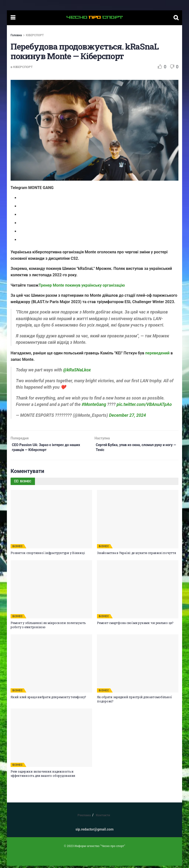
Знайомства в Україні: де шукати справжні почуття (136, 555)
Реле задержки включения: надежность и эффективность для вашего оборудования (43, 776)
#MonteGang (94, 404)
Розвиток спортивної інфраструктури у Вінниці (48, 555)
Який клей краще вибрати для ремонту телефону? (48, 699)
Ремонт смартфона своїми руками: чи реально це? (135, 625)
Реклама (84, 817)
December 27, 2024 (127, 415)
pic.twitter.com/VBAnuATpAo (144, 404)
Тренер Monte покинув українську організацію (82, 285)
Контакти (103, 817)
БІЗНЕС (18, 548)
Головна (16, 35)
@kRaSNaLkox (77, 370)
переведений (157, 353)
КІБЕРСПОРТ (35, 35)
